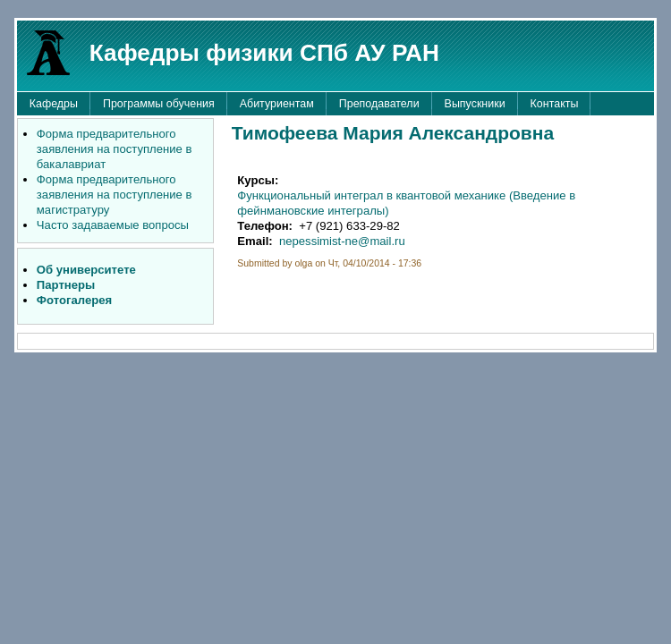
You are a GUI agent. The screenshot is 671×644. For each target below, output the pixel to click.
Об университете (86, 270)
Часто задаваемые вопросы (113, 225)
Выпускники (475, 104)
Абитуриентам (277, 104)
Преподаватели (379, 104)
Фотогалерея (74, 300)
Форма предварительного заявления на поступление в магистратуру (115, 195)
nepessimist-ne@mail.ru (342, 241)
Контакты (555, 104)
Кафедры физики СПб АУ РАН (264, 53)
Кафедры (54, 104)
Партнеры (66, 285)
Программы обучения (159, 104)
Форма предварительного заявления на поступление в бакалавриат (115, 149)
